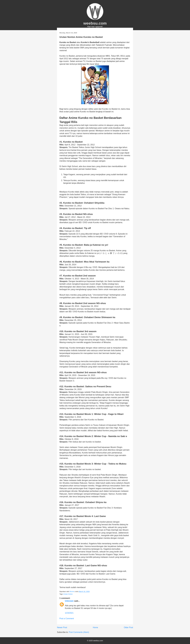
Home (95, 627)
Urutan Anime (68, 594)
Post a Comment (67, 619)
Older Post (128, 627)
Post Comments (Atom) (79, 632)
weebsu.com (95, 23)
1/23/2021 (69, 613)
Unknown (69, 601)
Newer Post (62, 627)
